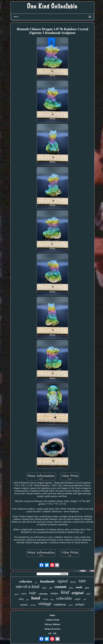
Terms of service (52, 629)
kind (65, 592)
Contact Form (52, 620)
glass (36, 583)
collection (26, 581)
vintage (45, 604)
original (78, 593)
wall (50, 588)
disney (73, 582)
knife (33, 593)
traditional (60, 605)
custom (60, 587)
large (44, 588)
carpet (78, 599)
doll (27, 600)
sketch (16, 594)
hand (36, 598)
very (21, 599)
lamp (52, 599)
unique (54, 593)
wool (45, 599)
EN (50, 633)
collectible (64, 598)
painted (24, 605)
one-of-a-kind (27, 586)
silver (71, 588)
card (85, 599)
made (79, 587)
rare (82, 581)
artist (88, 594)
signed (62, 581)
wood (70, 605)
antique (80, 604)
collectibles (43, 594)
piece (87, 588)
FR (55, 633)
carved (33, 605)
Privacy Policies (53, 624)
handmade (47, 581)
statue (24, 594)
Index (52, 615)
